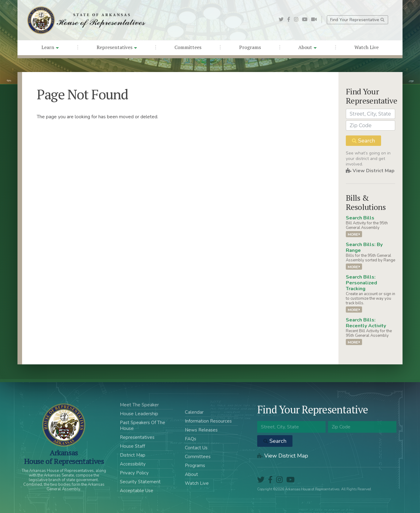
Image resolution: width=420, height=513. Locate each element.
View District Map (370, 171)
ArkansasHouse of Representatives (64, 457)
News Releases (201, 430)
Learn (50, 47)
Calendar (194, 412)
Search (363, 141)
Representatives (117, 47)
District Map (133, 455)
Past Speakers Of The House (143, 426)
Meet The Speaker (139, 405)
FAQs (191, 439)
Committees (188, 47)
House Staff (132, 446)
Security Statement (140, 482)
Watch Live (367, 47)
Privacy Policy (134, 473)
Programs (250, 47)
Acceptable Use (137, 491)
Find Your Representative (357, 20)
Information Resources (208, 421)
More (354, 234)
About (307, 47)
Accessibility (133, 464)
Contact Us (196, 448)
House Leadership (139, 414)
